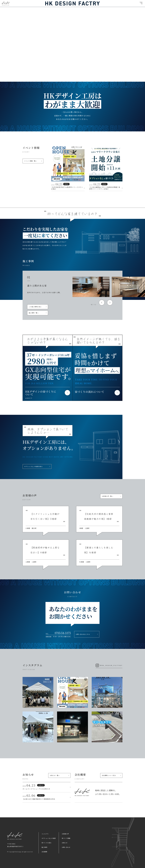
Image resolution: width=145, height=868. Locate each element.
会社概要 (44, 852)
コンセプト (45, 834)
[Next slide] (110, 303)
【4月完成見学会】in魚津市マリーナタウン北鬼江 (68, 188)
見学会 (66, 184)
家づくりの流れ (47, 843)
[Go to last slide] (102, 303)
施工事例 (44, 847)
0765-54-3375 (63, 633)
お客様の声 (65, 834)
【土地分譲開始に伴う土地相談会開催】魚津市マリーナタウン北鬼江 (106, 188)
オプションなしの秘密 (49, 838)
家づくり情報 (66, 838)
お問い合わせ (66, 847)
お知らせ (65, 843)
